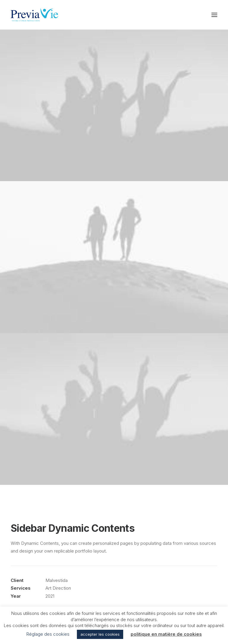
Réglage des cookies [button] (48, 634)
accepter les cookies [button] (100, 634)
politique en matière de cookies (166, 634)
